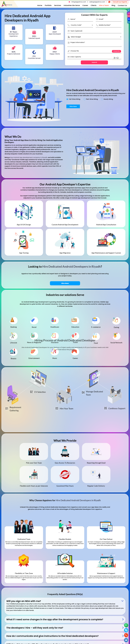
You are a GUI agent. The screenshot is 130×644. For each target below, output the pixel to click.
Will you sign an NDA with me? (24, 601)
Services (58, 5)
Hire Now (73, 106)
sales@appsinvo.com (97, 2)
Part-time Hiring (92, 99)
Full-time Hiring (75, 99)
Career (85, 5)
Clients (94, 5)
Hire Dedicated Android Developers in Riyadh (71, 266)
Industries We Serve (72, 5)
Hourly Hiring (108, 99)
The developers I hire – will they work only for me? (35, 628)
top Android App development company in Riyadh (29, 157)
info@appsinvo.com (79, 2)
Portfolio (48, 5)
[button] (126, 640)
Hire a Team (104, 5)
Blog (113, 5)
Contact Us (122, 5)
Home (40, 5)
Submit (94, 62)
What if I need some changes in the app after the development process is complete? (55, 619)
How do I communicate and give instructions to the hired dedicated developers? (52, 636)
